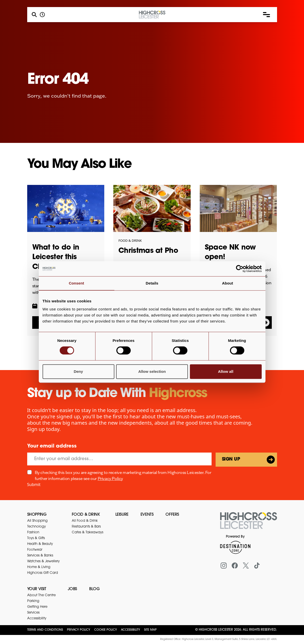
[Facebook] (235, 566)
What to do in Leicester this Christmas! (56, 257)
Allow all (226, 371)
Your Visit (37, 589)
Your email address (52, 446)
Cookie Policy (106, 630)
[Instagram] (224, 566)
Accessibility (130, 630)
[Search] (34, 15)
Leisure (122, 515)
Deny (78, 371)
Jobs (72, 589)
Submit (34, 485)
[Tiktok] (257, 566)
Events (147, 515)
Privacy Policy (110, 478)
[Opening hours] (42, 15)
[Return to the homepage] (249, 524)
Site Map (150, 630)
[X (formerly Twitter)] (246, 566)
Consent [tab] (76, 283)
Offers (172, 515)
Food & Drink (86, 515)
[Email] (119, 459)
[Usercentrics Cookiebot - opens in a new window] (240, 269)
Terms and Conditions (45, 630)
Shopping (37, 515)
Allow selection (152, 371)
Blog (94, 589)
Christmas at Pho (148, 251)
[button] (266, 15)
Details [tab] (152, 283)
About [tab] (228, 283)
